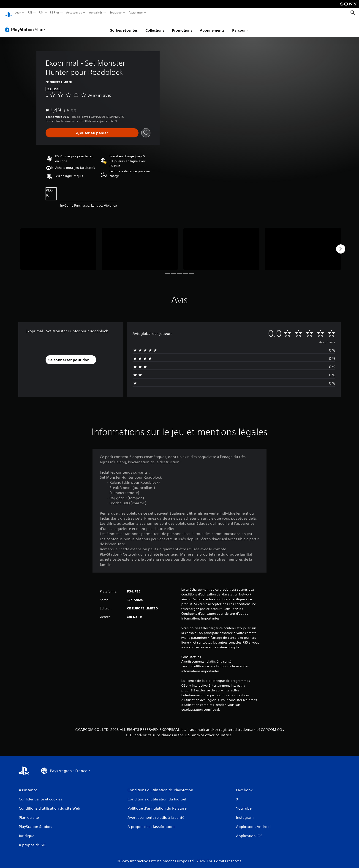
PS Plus (55, 13)
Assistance (136, 13)
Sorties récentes (124, 26)
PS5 (30, 13)
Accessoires (74, 13)
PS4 (41, 13)
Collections (155, 26)
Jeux (18, 13)
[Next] (341, 245)
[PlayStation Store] (26, 25)
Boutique (116, 13)
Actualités (96, 13)
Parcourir (240, 26)
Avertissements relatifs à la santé (206, 657)
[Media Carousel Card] (58, 245)
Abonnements (212, 26)
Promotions (182, 26)
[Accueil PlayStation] (8, 13)
